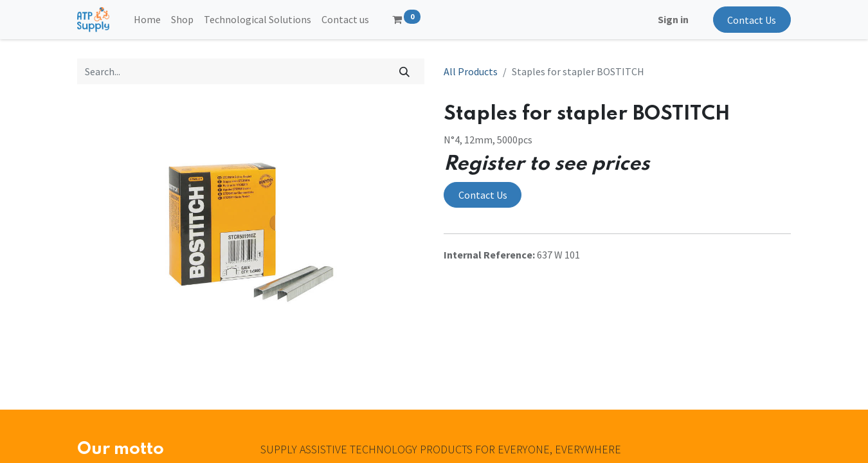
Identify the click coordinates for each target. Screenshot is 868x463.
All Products (471, 71)
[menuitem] (147, 19)
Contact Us (752, 20)
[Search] (405, 71)
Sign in (673, 19)
